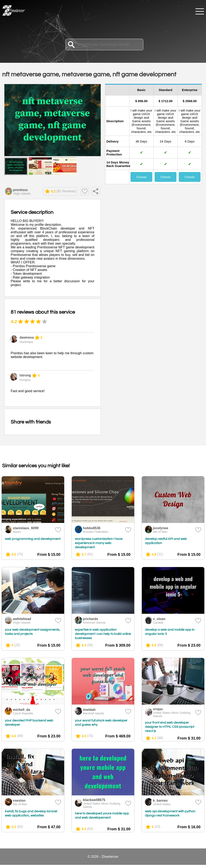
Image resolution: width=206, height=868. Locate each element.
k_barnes (160, 801)
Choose (141, 177)
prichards (91, 619)
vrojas (158, 709)
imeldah (89, 710)
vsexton (19, 801)
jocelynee (161, 528)
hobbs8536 (92, 528)
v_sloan (159, 619)
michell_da (22, 710)
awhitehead (22, 619)
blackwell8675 (94, 800)
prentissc (20, 190)
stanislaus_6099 (26, 528)
